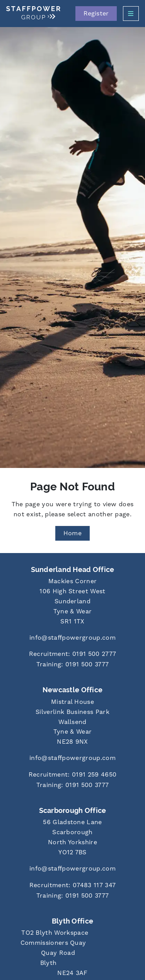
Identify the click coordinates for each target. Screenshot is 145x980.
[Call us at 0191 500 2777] (72, 655)
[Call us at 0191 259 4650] (72, 775)
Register (96, 14)
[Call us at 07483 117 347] (72, 886)
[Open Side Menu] (131, 14)
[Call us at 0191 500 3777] (72, 665)
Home (72, 533)
